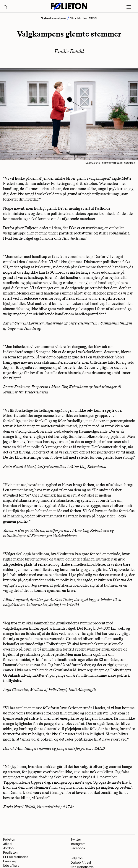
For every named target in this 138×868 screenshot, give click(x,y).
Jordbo (8, 848)
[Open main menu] (129, 7)
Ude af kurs (11, 866)
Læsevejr (10, 861)
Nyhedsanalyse (53, 18)
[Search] (6, 8)
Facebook (78, 848)
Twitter (76, 840)
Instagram (78, 844)
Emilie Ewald (69, 51)
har (12, 368)
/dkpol (8, 844)
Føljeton (9, 840)
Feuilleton (10, 853)
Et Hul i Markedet (15, 857)
